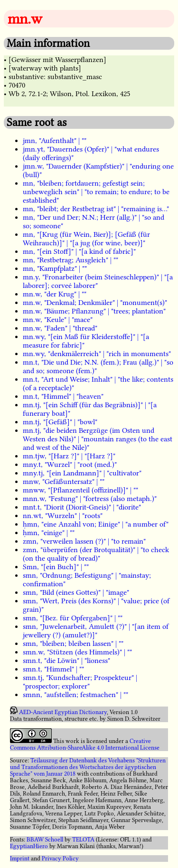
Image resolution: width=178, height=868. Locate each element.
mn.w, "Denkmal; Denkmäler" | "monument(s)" (95, 303)
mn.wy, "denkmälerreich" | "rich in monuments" (97, 354)
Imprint (20, 859)
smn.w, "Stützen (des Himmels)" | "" (77, 652)
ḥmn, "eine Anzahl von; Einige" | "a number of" (96, 524)
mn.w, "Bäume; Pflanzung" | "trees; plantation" (94, 311)
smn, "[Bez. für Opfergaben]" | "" (73, 618)
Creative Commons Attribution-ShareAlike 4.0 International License (85, 744)
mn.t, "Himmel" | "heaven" (63, 396)
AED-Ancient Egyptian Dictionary (63, 712)
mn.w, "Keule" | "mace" (58, 320)
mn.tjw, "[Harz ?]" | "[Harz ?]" (69, 456)
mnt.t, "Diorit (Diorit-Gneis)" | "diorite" (82, 507)
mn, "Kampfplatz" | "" (55, 268)
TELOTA (83, 840)
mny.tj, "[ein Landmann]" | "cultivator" (82, 473)
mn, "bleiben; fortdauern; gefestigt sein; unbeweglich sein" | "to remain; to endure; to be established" (96, 192)
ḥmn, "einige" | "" (49, 533)
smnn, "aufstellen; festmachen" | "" (75, 695)
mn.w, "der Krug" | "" (55, 294)
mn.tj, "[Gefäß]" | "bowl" (60, 422)
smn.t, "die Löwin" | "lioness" (66, 661)
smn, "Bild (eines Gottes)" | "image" (76, 592)
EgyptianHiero (29, 846)
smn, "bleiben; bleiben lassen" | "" (73, 644)
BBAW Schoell (45, 840)
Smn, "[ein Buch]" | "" (56, 567)
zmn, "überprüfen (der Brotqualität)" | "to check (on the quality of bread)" (96, 554)
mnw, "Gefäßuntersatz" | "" (64, 482)
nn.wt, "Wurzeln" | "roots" (63, 516)
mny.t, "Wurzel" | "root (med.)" (70, 465)
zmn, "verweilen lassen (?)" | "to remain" (84, 541)
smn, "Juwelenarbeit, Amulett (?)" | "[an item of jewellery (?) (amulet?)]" (96, 631)
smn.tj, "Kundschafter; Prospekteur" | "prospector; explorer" (80, 682)
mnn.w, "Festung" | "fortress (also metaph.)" (90, 499)
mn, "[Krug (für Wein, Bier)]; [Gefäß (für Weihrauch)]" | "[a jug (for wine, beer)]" (86, 239)
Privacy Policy (60, 859)
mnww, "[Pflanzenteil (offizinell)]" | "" (80, 490)
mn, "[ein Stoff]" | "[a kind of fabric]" (79, 251)
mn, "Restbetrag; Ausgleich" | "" (70, 260)
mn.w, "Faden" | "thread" (60, 328)
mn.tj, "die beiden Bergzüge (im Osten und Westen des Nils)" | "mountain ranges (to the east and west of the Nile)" (98, 439)
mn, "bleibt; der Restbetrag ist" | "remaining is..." (96, 209)
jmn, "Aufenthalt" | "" (55, 141)
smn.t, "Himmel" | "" (53, 669)
